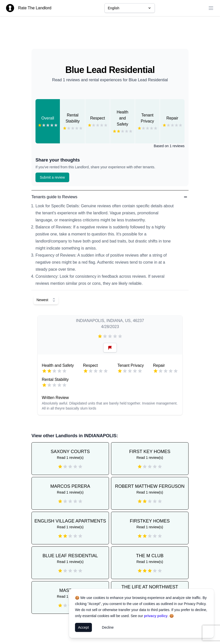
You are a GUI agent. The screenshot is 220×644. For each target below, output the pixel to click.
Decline (108, 627)
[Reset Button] (110, 348)
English (130, 8)
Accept (83, 627)
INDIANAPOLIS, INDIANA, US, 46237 (110, 321)
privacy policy (156, 616)
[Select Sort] (46, 300)
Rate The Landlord (35, 8)
